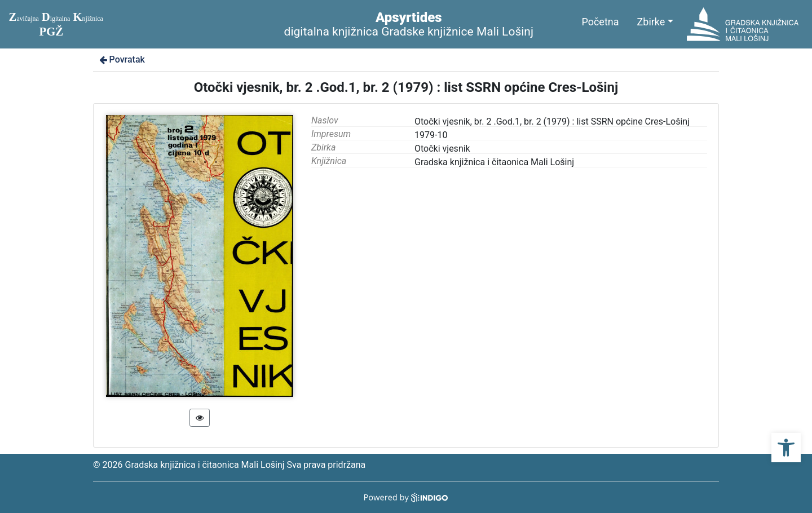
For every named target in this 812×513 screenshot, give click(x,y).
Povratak (121, 59)
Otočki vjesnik (442, 149)
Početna (600, 22)
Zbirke (651, 22)
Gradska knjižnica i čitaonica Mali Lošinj (494, 162)
